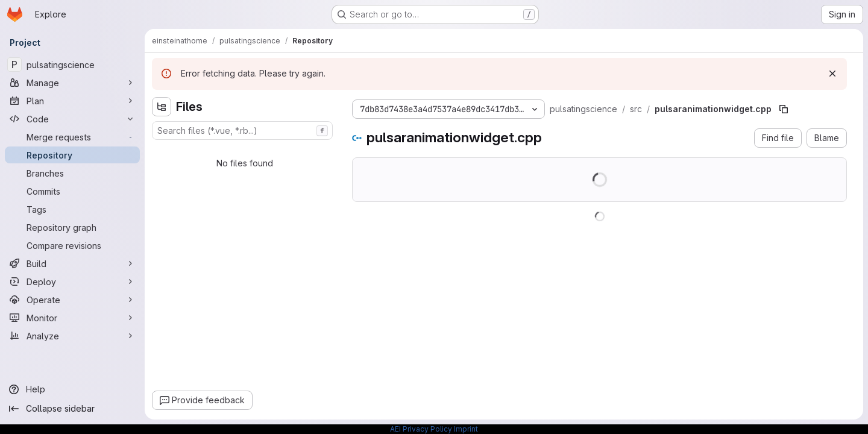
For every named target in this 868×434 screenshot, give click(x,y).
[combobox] (242, 131)
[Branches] (72, 173)
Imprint (466, 429)
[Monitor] (72, 318)
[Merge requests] (72, 137)
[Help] (72, 389)
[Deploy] (72, 281)
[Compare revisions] (72, 245)
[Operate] (72, 300)
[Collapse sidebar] (72, 409)
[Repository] (72, 155)
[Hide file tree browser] (162, 107)
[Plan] (72, 101)
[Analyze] (72, 336)
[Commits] (72, 191)
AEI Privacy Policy (421, 429)
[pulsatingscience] (72, 64)
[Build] (72, 263)
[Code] (72, 119)
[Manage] (72, 83)
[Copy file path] (784, 109)
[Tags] (72, 209)
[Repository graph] (72, 227)
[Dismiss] (832, 74)
